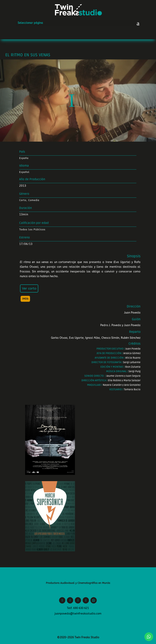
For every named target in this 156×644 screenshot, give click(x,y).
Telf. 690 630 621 (78, 608)
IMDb (25, 299)
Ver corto (29, 288)
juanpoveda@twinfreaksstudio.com (78, 614)
